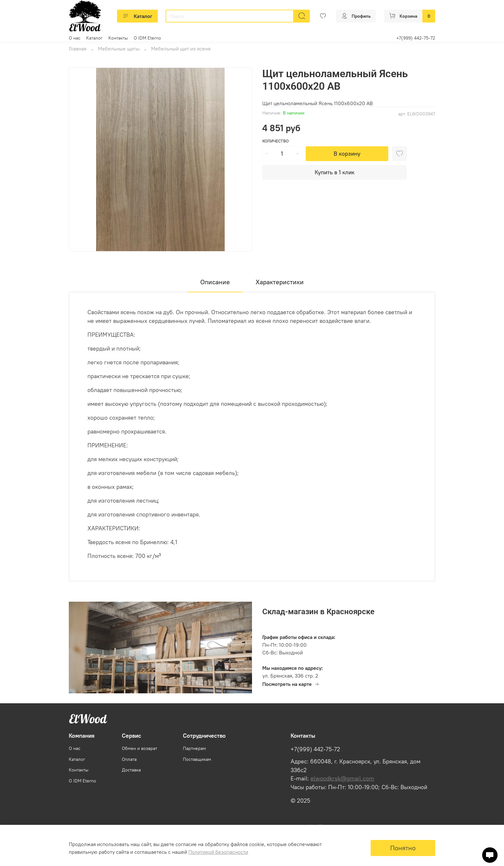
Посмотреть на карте (291, 684)
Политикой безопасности (218, 852)
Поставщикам (197, 759)
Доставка (131, 770)
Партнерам (194, 748)
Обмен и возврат (139, 748)
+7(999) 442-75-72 (416, 38)
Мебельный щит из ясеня (181, 49)
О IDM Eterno (147, 38)
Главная (78, 49)
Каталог (137, 16)
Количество (275, 141)
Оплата (129, 759)
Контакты (118, 38)
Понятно (403, 848)
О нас (75, 38)
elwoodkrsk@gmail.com (342, 779)
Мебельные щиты (119, 49)
